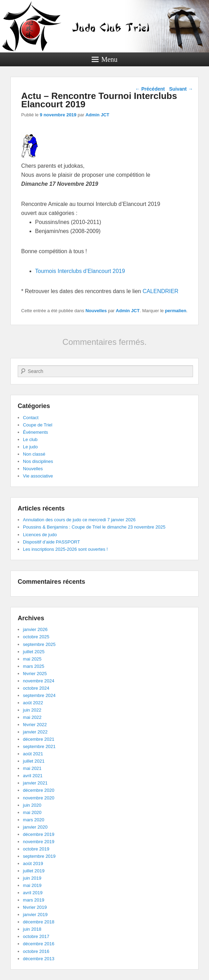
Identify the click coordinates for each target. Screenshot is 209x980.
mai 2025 (32, 659)
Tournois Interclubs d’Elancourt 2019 (80, 271)
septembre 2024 (39, 695)
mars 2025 (34, 666)
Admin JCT (97, 115)
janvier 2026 (35, 629)
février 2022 (35, 725)
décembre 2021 (39, 739)
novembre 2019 (39, 842)
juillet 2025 (34, 652)
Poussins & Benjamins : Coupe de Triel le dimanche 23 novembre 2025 (94, 527)
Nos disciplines (38, 461)
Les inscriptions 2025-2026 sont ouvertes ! (65, 549)
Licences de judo (40, 535)
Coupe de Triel (38, 425)
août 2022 (33, 703)
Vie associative (38, 476)
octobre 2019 (36, 849)
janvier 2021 (35, 783)
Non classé (34, 454)
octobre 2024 (36, 688)
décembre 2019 (39, 834)
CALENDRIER (161, 291)
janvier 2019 (35, 915)
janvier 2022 (35, 732)
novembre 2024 (39, 681)
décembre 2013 (39, 959)
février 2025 (35, 674)
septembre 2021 (39, 746)
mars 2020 (34, 820)
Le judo (30, 447)
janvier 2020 (35, 827)
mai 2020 (32, 812)
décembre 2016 (39, 944)
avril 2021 (33, 776)
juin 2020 (32, 805)
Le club (30, 439)
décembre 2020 (39, 790)
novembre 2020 (39, 798)
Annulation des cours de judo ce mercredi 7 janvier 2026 (79, 520)
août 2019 (33, 863)
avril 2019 (33, 893)
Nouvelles (96, 311)
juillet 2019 (34, 871)
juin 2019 (32, 878)
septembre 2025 (39, 644)
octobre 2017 (36, 936)
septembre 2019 (39, 856)
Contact (31, 418)
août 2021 (33, 754)
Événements (35, 432)
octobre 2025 (36, 637)
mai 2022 (32, 717)
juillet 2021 (34, 761)
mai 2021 (32, 768)
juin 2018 (32, 929)
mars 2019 (34, 900)
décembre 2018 (39, 922)
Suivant (181, 89)
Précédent (150, 89)
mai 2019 (32, 885)
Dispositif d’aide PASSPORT (51, 542)
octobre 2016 (36, 951)
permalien (175, 311)
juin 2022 (32, 710)
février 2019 (35, 907)
